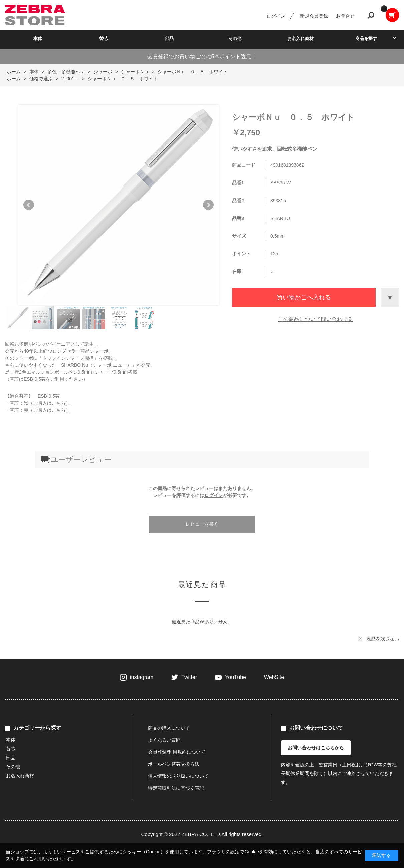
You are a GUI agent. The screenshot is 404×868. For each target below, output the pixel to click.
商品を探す (366, 39)
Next (208, 205)
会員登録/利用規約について (177, 752)
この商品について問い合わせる (316, 319)
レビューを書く (202, 524)
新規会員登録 (314, 16)
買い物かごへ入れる (304, 297)
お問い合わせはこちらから (316, 748)
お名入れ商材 (300, 39)
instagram (142, 677)
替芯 (104, 39)
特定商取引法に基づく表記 (176, 788)
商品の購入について (169, 728)
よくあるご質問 (164, 740)
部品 (169, 39)
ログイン (276, 16)
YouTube (236, 677)
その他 (235, 39)
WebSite (274, 677)
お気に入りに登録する (390, 297)
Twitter (189, 677)
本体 (38, 39)
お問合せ (345, 16)
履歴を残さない (383, 639)
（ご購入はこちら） (49, 403)
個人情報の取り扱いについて (178, 776)
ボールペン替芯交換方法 (174, 764)
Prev (29, 205)
